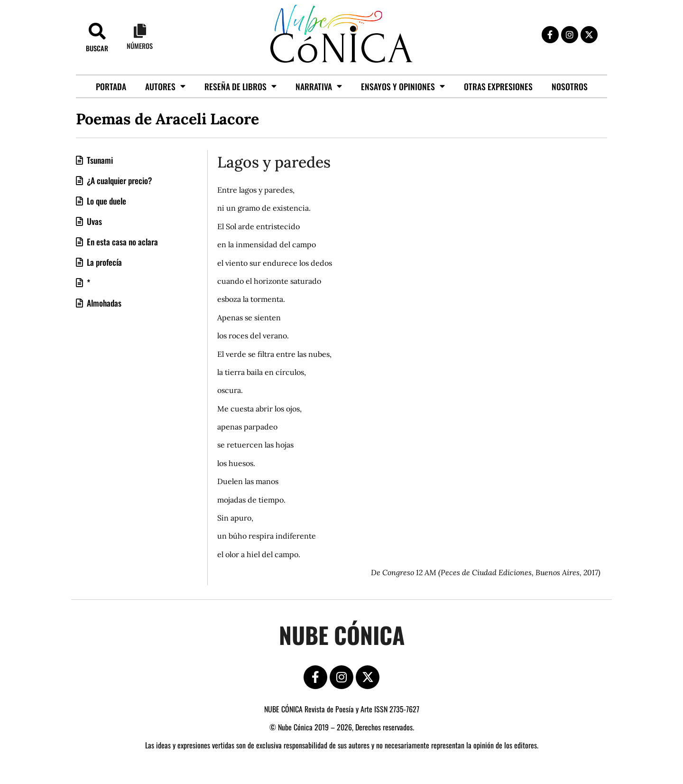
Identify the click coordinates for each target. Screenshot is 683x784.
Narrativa (319, 86)
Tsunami (99, 160)
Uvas (93, 221)
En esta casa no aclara (121, 242)
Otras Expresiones (498, 86)
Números (140, 46)
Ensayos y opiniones (403, 86)
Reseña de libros (240, 86)
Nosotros (570, 86)
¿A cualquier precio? (119, 180)
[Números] (140, 31)
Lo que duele (106, 201)
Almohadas (103, 303)
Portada (111, 86)
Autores (165, 86)
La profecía (103, 262)
